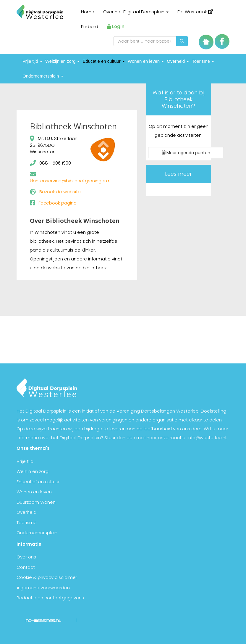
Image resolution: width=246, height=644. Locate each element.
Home (88, 12)
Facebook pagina (58, 203)
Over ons (26, 557)
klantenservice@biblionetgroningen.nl (71, 181)
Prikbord (90, 26)
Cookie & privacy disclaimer (47, 577)
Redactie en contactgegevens (50, 598)
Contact (26, 567)
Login (116, 26)
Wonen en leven (146, 61)
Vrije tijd (32, 61)
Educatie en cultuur (104, 61)
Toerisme (203, 61)
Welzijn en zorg (62, 61)
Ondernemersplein (43, 76)
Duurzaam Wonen (36, 502)
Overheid (178, 61)
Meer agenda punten (186, 153)
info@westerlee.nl (207, 438)
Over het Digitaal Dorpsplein (136, 12)
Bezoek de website (60, 192)
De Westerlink (195, 12)
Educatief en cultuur (38, 482)
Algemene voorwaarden (43, 588)
